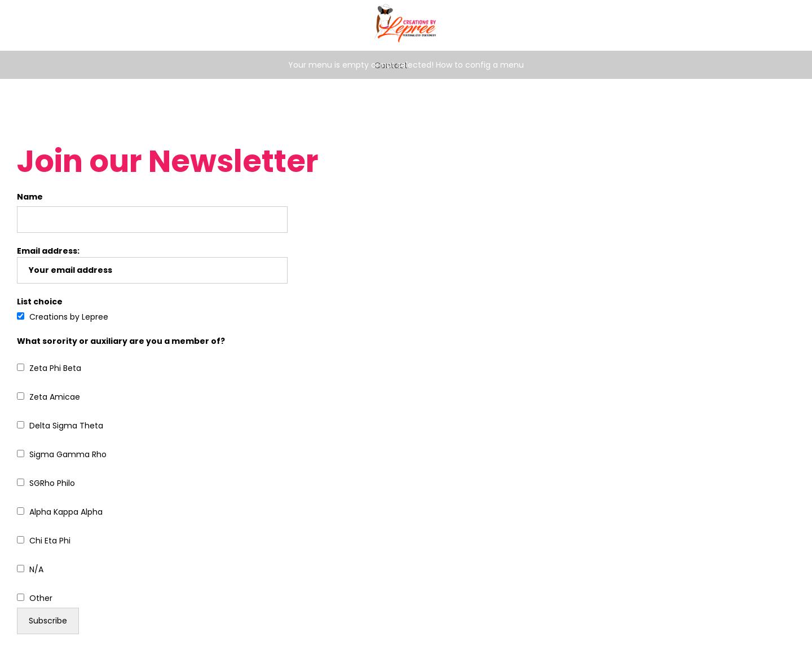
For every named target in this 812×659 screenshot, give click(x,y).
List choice (40, 302)
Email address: (152, 264)
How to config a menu (480, 65)
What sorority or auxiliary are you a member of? (121, 341)
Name (30, 197)
